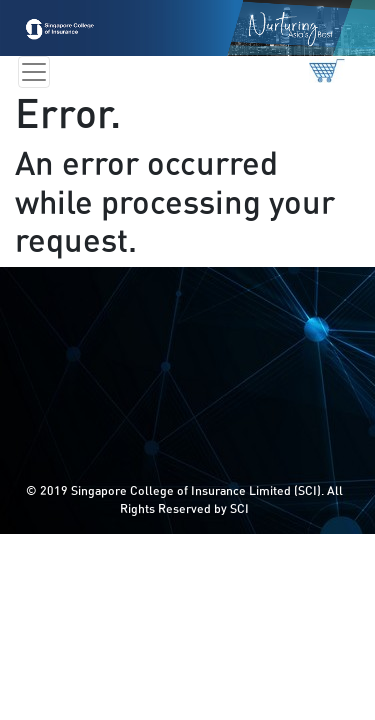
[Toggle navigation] (34, 72)
